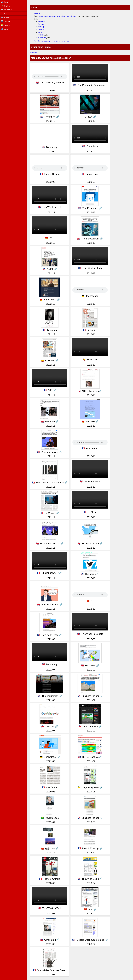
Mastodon (42, 21)
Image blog (43, 16)
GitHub (41, 35)
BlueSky (41, 27)
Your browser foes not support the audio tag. (50, 77)
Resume (37, 13)
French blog (56, 16)
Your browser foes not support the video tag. (50, 225)
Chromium (42, 38)
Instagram (42, 24)
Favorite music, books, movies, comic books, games (52, 41)
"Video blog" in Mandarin (69, 16)
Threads (41, 29)
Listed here (33, 52)
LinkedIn (41, 32)
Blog (49, 16)
